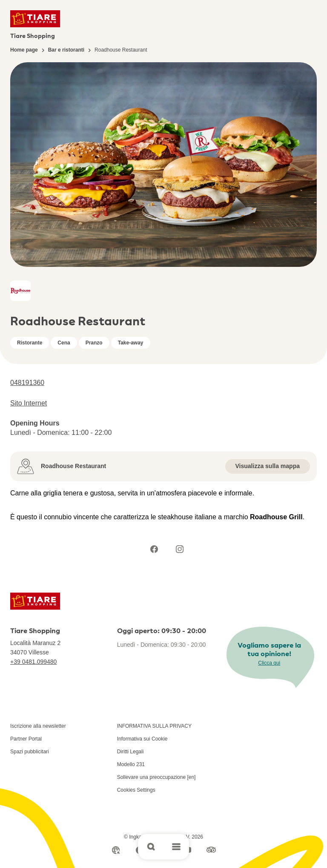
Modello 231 (131, 764)
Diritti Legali (131, 752)
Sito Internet (29, 403)
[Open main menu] (176, 847)
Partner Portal (26, 739)
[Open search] (151, 847)
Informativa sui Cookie (142, 739)
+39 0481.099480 (33, 662)
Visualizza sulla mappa (268, 466)
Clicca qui (269, 663)
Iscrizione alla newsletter (38, 726)
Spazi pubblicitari (30, 752)
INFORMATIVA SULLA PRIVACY (154, 726)
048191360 (27, 383)
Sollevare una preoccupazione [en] (156, 777)
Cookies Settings (136, 790)
